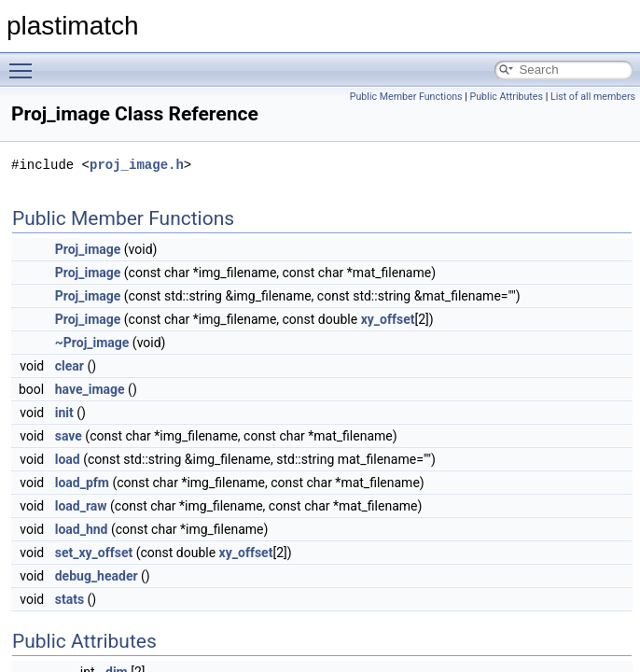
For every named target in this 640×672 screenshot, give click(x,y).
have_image (90, 389)
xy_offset (388, 319)
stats (70, 599)
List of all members (593, 97)
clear (70, 366)
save (69, 436)
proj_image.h (137, 165)
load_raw (81, 506)
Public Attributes (506, 97)
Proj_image (88, 249)
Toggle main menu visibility (25, 63)
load (68, 459)
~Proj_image (92, 343)
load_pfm (82, 483)
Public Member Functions (406, 97)
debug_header (97, 576)
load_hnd (82, 529)
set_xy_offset (94, 553)
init (64, 413)
